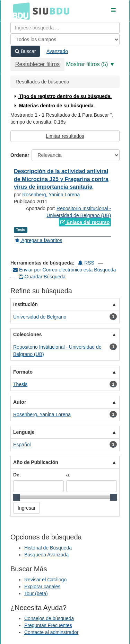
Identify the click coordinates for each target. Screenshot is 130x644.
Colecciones (27, 334)
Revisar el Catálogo (45, 580)
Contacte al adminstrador (51, 632)
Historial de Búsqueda (48, 548)
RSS (86, 263)
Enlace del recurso (85, 222)
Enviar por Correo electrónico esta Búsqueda (64, 270)
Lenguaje (24, 432)
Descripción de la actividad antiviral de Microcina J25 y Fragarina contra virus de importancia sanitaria (61, 179)
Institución (25, 304)
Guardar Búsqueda (42, 277)
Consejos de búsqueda (49, 618)
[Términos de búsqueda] (65, 28)
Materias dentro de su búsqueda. (54, 106)
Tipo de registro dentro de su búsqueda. (62, 96)
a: (68, 475)
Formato (23, 372)
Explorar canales (42, 587)
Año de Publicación (36, 462)
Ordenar (20, 155)
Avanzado (57, 51)
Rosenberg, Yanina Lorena (51, 195)
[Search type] (65, 39)
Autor (20, 402)
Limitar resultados (65, 136)
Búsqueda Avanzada (46, 555)
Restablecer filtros (37, 64)
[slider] (17, 497)
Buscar (25, 51)
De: (17, 475)
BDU (19, 11)
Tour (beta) (36, 593)
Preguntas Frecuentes (48, 625)
